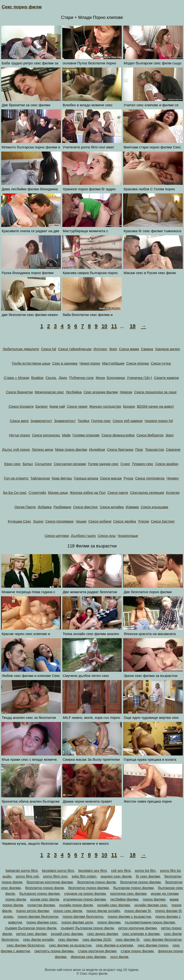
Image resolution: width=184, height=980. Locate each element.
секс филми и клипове (115, 945)
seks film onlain (84, 876)
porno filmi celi (27, 876)
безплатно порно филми (88, 888)
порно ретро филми (33, 911)
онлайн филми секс (151, 905)
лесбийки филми (124, 899)
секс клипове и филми (141, 934)
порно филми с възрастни (129, 916)
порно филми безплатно (83, 916)
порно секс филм (68, 911)
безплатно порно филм (44, 888)
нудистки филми (41, 905)
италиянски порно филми (84, 899)
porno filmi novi (55, 876)
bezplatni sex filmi (92, 870)
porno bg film (145, 870)
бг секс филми (148, 876)
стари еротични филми (97, 951)
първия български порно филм (31, 928)
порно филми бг (138, 911)
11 (114, 326)
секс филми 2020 (97, 939)
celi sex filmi (121, 870)
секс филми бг (127, 939)
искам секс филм (45, 899)
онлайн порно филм (76, 905)
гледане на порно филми (85, 893)
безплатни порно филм (96, 882)
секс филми (68, 939)
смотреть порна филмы (54, 951)
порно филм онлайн (103, 911)
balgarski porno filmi (21, 870)
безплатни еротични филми (50, 882)
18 (132, 326)
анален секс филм (116, 876)
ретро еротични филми (137, 928)
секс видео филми (103, 934)
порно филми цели (77, 922)
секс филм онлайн (38, 939)
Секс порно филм (22, 7)
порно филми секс (42, 922)
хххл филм (119, 957)
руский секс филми (67, 934)
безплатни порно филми (140, 882)
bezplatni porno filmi (58, 870)
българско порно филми (40, 893)
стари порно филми (137, 951)
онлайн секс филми (113, 905)
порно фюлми (109, 922)
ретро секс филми (31, 934)
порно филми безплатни (38, 916)
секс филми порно (153, 945)
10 (104, 326)
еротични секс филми (128, 893)
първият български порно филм (87, 928)
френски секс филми (88, 957)
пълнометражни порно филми (150, 922)
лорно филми (154, 899)
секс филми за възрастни (70, 945)
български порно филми (133, 888)
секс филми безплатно (26, 945)
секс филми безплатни (162, 939)
